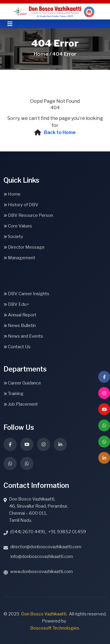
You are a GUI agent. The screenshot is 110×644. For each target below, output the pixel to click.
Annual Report (20, 315)
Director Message (24, 247)
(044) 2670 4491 (28, 532)
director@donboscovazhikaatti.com (46, 547)
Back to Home (60, 132)
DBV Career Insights (26, 294)
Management (19, 258)
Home (12, 194)
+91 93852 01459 (67, 532)
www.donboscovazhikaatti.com (42, 572)
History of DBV (21, 205)
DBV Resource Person (28, 215)
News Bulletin (20, 326)
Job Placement (21, 404)
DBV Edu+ (16, 304)
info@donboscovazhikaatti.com (42, 557)
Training (13, 394)
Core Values (18, 226)
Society (13, 237)
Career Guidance (22, 383)
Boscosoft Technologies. (55, 628)
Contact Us (17, 347)
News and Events (23, 336)
